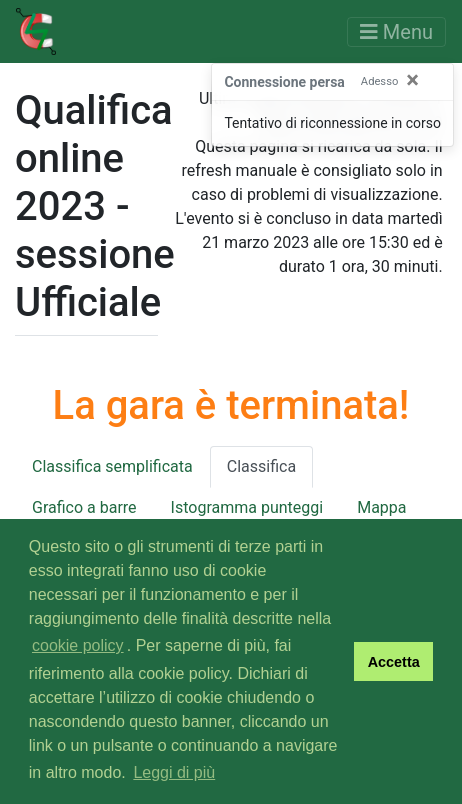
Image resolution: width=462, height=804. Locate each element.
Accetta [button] (394, 662)
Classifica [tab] (261, 466)
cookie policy (78, 645)
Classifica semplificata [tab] (112, 466)
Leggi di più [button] (174, 772)
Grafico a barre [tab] (84, 507)
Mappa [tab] (381, 507)
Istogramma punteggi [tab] (247, 507)
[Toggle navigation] (396, 32)
